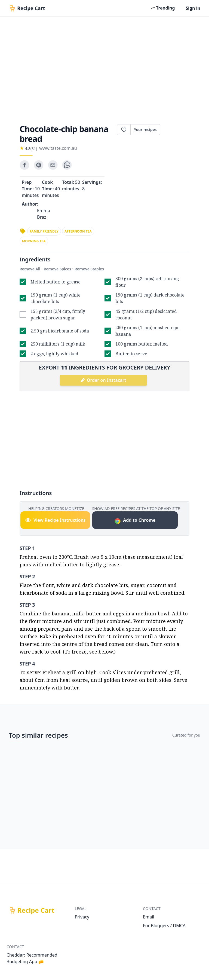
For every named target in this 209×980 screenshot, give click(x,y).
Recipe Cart (36, 910)
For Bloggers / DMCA (164, 926)
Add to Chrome (135, 521)
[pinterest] (39, 165)
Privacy (82, 917)
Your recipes (145, 129)
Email (148, 917)
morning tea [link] (34, 241)
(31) (34, 149)
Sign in (193, 8)
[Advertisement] (104, 69)
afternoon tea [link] (78, 231)
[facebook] (24, 165)
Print (175, 130)
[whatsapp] (67, 165)
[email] (53, 165)
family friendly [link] (44, 231)
